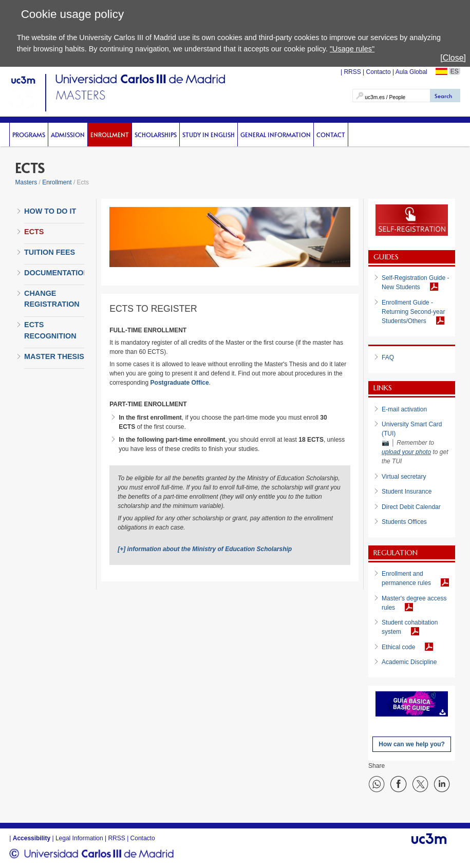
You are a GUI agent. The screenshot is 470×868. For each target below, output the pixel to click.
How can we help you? (412, 744)
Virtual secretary (404, 477)
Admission (68, 135)
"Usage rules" (352, 49)
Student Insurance (407, 492)
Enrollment (110, 135)
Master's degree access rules (414, 603)
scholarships (156, 135)
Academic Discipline (409, 662)
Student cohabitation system (410, 627)
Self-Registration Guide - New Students (415, 282)
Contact (331, 135)
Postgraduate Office (180, 383)
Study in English (209, 135)
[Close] (453, 58)
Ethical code (398, 647)
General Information (276, 135)
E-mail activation (404, 409)
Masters (26, 182)
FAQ (388, 357)
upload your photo (406, 452)
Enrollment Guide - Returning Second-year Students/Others (413, 312)
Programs (29, 135)
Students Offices (404, 522)
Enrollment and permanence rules (406, 578)
